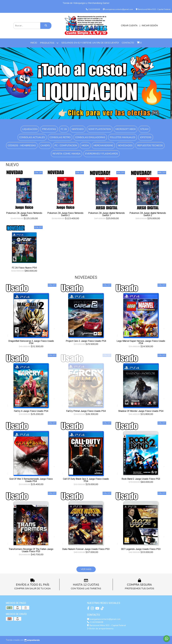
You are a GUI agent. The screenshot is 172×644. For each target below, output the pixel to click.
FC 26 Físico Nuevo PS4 (24, 268)
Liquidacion (30, 129)
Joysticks (146, 137)
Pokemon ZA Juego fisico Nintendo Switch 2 (65, 214)
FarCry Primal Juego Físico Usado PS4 (86, 411)
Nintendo (78, 129)
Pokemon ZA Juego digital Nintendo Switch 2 (148, 214)
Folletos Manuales (123, 137)
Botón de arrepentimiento (100, 629)
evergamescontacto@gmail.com (104, 619)
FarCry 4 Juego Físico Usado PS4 (31, 411)
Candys (45, 145)
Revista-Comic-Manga (67, 154)
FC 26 (64, 129)
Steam (144, 129)
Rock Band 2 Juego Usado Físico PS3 (141, 479)
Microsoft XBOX (126, 129)
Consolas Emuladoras (90, 137)
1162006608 (95, 622)
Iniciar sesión (150, 26)
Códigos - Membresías (22, 145)
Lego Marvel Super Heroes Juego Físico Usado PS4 (141, 342)
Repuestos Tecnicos (150, 145)
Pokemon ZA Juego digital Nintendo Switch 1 (107, 214)
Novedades (125, 145)
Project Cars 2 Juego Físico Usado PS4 (86, 341)
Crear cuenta (129, 26)
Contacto (128, 43)
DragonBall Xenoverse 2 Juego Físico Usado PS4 (31, 342)
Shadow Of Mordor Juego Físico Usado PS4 (141, 411)
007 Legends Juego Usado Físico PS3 (141, 549)
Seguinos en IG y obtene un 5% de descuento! (90, 43)
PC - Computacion (66, 145)
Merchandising (103, 145)
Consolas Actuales (32, 137)
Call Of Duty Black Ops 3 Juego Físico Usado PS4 (86, 480)
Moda (85, 145)
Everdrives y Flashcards (102, 154)
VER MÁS (86, 569)
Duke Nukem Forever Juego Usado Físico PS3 (86, 549)
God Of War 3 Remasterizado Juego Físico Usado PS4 (31, 480)
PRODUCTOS (49, 43)
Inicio (34, 43)
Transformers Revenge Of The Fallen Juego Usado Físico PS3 (31, 550)
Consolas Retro (60, 137)
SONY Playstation (100, 129)
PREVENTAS (49, 129)
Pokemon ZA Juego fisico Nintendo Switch (24, 214)
